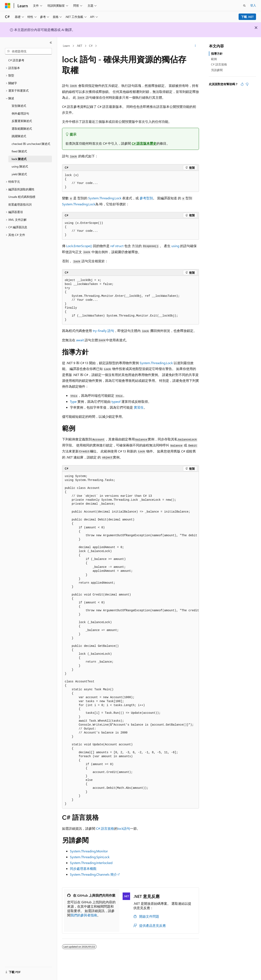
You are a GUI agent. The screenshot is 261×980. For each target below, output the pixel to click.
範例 (214, 59)
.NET (79, 46)
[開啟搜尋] (244, 6)
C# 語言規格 (105, 828)
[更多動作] (195, 46)
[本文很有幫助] (242, 84)
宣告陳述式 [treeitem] (19, 106)
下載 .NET (247, 17)
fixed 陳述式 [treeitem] (19, 151)
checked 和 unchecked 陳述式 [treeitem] (31, 144)
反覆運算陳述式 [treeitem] (22, 121)
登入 (253, 5)
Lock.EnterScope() (79, 246)
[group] (130, 640)
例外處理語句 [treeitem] (20, 113)
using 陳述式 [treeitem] (20, 166)
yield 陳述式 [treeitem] (19, 174)
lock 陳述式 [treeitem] (19, 159)
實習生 (139, 407)
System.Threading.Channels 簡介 (93, 874)
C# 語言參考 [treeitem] (16, 60)
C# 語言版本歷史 (144, 143)
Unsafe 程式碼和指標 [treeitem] (22, 197)
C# (91, 46)
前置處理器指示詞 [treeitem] (20, 204)
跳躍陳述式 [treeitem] (19, 136)
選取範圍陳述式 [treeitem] (22, 129)
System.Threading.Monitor (89, 851)
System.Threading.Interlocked (91, 863)
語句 (103, 331)
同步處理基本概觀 (83, 868)
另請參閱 (217, 70)
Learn (66, 46)
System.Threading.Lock (105, 198)
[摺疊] (51, 43)
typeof (116, 401)
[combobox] (28, 51)
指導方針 (217, 54)
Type (73, 401)
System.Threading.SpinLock (90, 857)
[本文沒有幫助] (247, 84)
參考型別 (146, 198)
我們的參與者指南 (84, 915)
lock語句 (124, 828)
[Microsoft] (8, 6)
